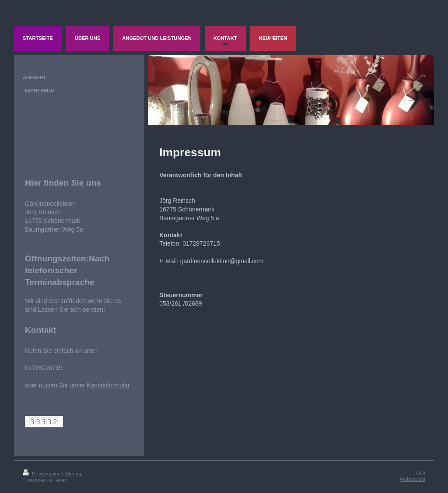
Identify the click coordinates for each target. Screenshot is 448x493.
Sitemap (74, 474)
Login (419, 472)
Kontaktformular (108, 385)
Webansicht (413, 479)
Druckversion (42, 474)
